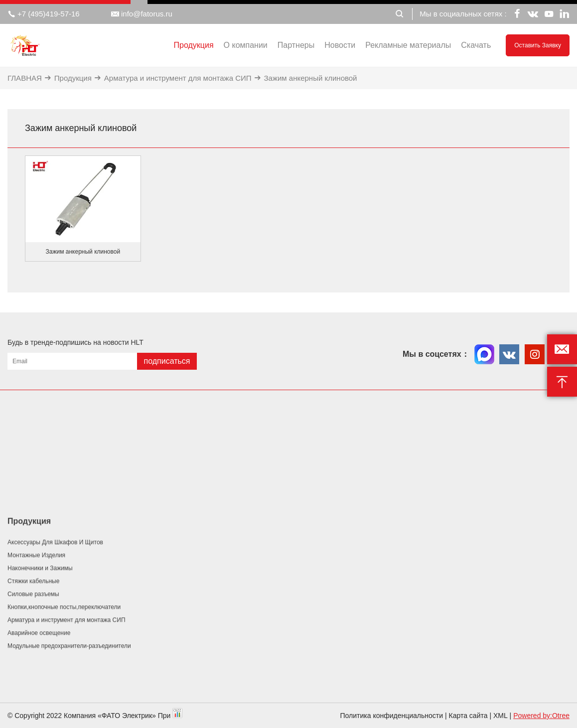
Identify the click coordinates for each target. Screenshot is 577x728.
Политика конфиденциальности (392, 716)
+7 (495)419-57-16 (44, 14)
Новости (340, 45)
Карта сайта (468, 716)
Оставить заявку (538, 45)
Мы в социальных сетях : (463, 14)
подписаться (167, 361)
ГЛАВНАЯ (25, 78)
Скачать (476, 45)
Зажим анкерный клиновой (311, 78)
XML (501, 716)
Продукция (194, 45)
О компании (246, 45)
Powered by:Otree (541, 716)
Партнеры (296, 45)
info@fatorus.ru (142, 14)
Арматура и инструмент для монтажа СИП (178, 78)
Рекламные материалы (408, 45)
